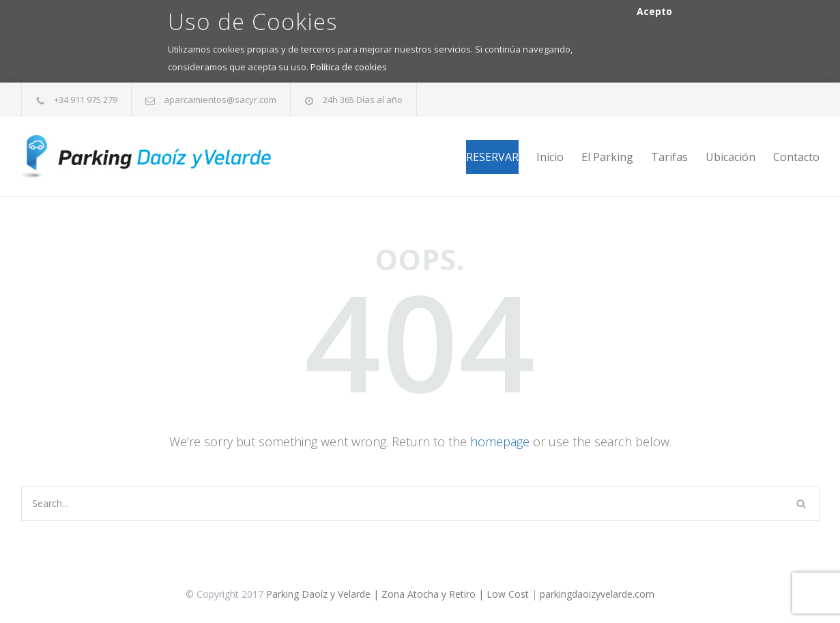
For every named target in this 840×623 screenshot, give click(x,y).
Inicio (550, 157)
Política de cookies (349, 67)
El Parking (607, 157)
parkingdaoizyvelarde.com (597, 594)
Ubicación (730, 157)
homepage (500, 441)
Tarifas (669, 157)
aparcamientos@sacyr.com (220, 100)
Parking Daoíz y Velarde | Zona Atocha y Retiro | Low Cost (397, 594)
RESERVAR (492, 157)
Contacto (796, 157)
